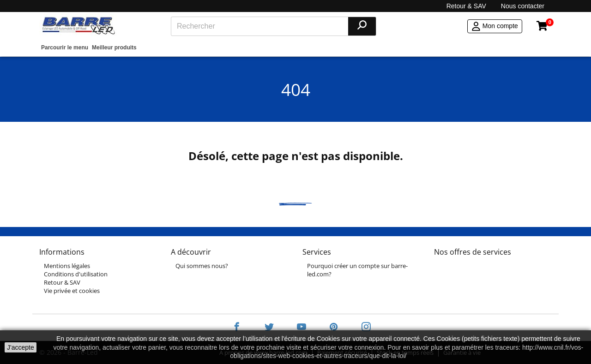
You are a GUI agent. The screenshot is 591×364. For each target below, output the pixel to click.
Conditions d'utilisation (76, 274)
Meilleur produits (114, 48)
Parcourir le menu (65, 48)
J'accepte (21, 347)
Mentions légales (67, 266)
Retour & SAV (466, 6)
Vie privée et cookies (72, 291)
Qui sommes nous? (202, 266)
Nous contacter (523, 6)
